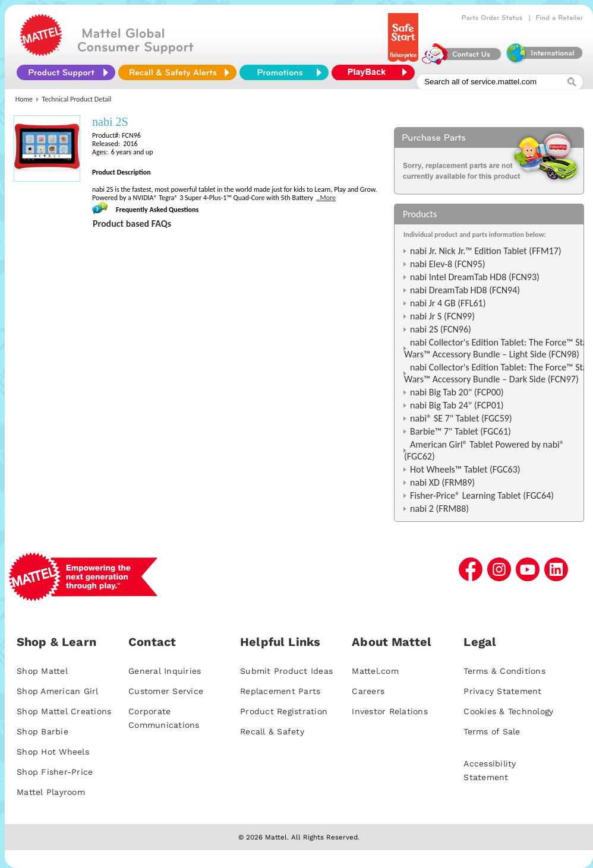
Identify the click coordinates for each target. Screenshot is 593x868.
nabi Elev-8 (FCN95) (448, 264)
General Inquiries (165, 671)
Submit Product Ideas (286, 671)
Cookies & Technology (508, 711)
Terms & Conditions (504, 671)
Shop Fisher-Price (55, 772)
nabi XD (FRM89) (442, 482)
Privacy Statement (502, 691)
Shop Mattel (42, 671)
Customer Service (166, 691)
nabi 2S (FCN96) (441, 329)
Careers (368, 691)
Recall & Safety (272, 731)
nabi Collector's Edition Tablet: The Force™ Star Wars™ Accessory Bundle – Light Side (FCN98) (497, 348)
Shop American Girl (58, 691)
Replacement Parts (280, 691)
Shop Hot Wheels (53, 752)
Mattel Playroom (51, 792)
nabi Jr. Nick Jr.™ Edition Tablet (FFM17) (486, 251)
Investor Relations (390, 711)
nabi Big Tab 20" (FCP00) (457, 392)
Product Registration (284, 711)
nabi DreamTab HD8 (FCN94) (465, 290)
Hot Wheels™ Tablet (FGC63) (465, 469)
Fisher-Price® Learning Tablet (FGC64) (482, 495)
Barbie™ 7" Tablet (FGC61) (460, 431)
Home (24, 99)
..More (326, 198)
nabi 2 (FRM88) (439, 509)
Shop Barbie (42, 731)
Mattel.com (375, 671)
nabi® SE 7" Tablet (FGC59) (461, 418)
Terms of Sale (492, 731)
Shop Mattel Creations (64, 711)
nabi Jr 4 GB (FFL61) (448, 303)
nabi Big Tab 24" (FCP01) (457, 405)
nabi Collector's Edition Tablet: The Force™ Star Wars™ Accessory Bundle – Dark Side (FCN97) (497, 373)
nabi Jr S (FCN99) (442, 316)
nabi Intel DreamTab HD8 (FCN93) (475, 277)
